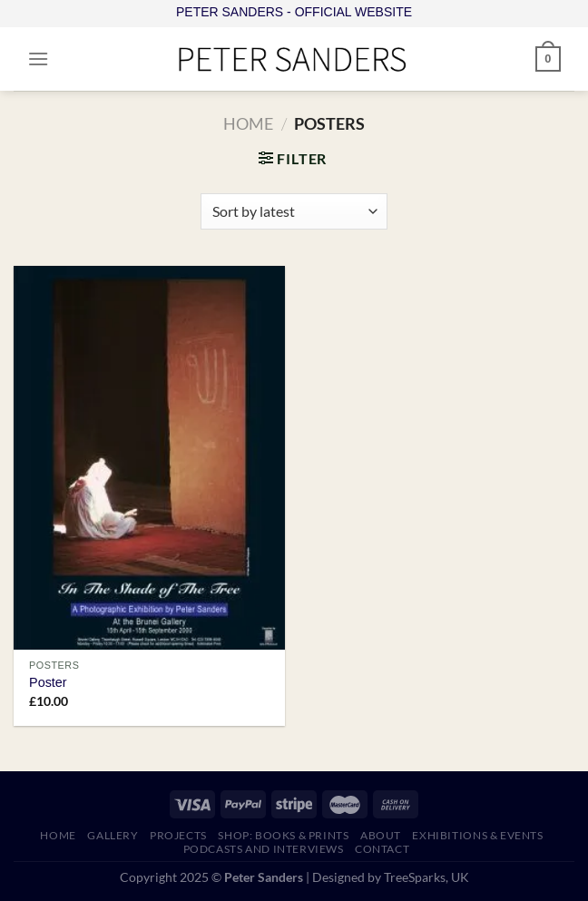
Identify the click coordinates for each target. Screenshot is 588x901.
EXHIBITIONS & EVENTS (477, 835)
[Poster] (149, 458)
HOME (58, 835)
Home (248, 123)
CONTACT (382, 849)
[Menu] (38, 59)
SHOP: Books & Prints (283, 835)
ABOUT (381, 835)
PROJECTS (178, 835)
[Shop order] (294, 211)
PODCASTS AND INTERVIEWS (264, 849)
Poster (48, 682)
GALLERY (113, 835)
